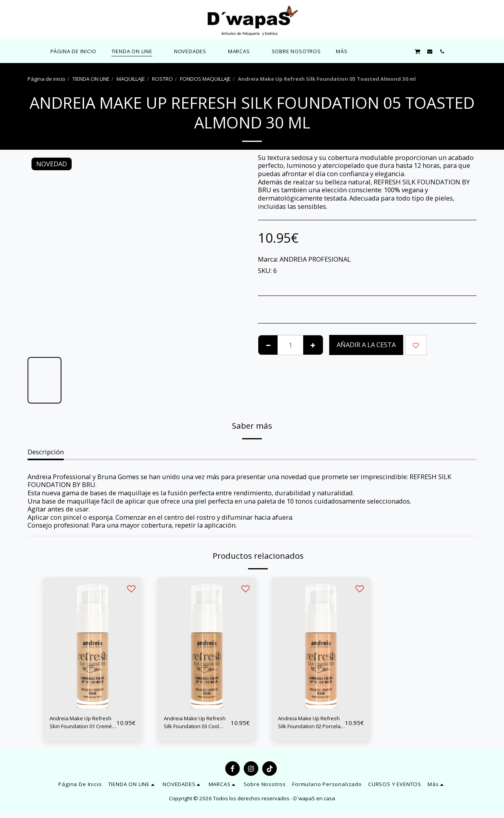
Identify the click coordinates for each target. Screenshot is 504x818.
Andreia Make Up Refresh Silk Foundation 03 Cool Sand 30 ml (194, 725)
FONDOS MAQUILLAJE (205, 79)
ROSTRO (162, 79)
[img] (93, 643)
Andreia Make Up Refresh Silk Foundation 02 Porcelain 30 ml (304, 725)
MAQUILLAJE (131, 79)
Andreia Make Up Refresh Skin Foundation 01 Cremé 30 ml (82, 725)
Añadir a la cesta (366, 345)
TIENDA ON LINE (91, 79)
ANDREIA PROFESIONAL (315, 259)
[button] (194, 51)
